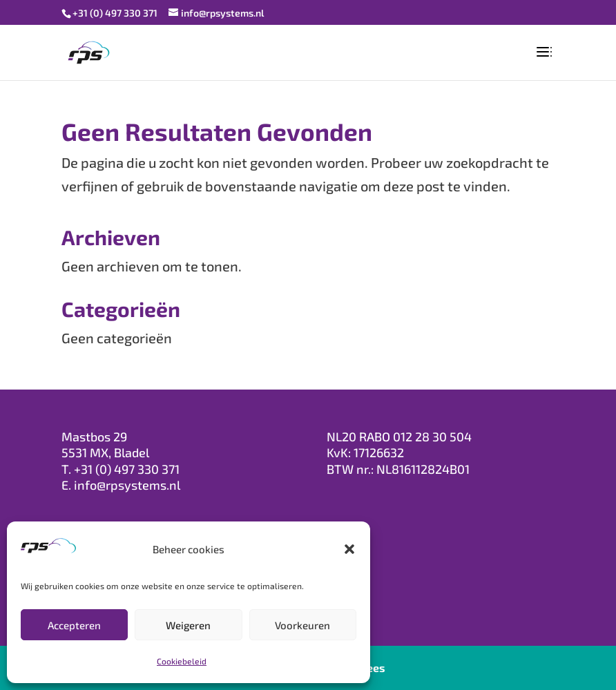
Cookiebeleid (182, 661)
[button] (349, 549)
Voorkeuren (302, 625)
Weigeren (188, 625)
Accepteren (74, 625)
